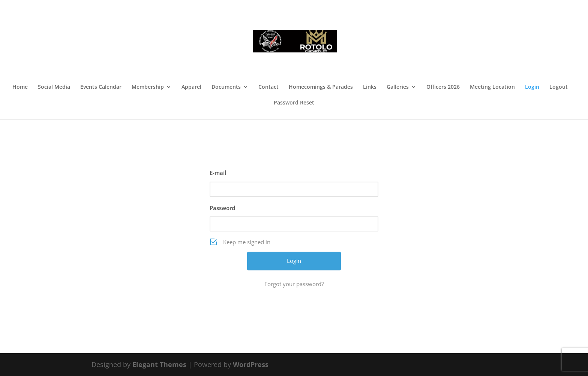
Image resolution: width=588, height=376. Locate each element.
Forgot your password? (294, 284)
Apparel (191, 87)
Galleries (398, 87)
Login (532, 87)
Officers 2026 (443, 87)
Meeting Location (492, 87)
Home (20, 87)
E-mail (218, 173)
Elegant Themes (159, 364)
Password (222, 208)
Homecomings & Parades (321, 87)
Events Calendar (101, 87)
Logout (559, 87)
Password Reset (294, 103)
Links (370, 87)
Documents (226, 87)
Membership (148, 87)
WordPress (251, 364)
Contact (268, 87)
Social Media (54, 87)
